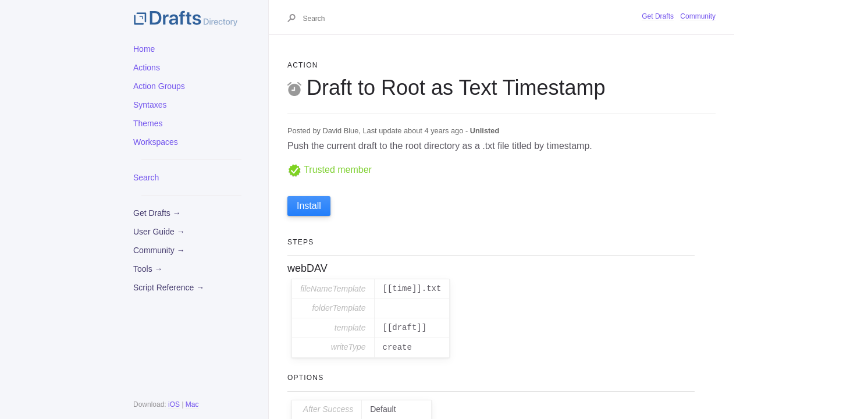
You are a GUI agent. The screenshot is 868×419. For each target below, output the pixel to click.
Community (698, 16)
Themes (148, 123)
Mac (192, 404)
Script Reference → (169, 287)
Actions (147, 68)
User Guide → (159, 232)
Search (146, 177)
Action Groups (159, 86)
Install (309, 206)
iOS (174, 404)
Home (144, 49)
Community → (159, 250)
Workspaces (156, 142)
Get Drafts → (157, 213)
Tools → (148, 269)
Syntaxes (150, 105)
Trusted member (330, 170)
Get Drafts (658, 16)
